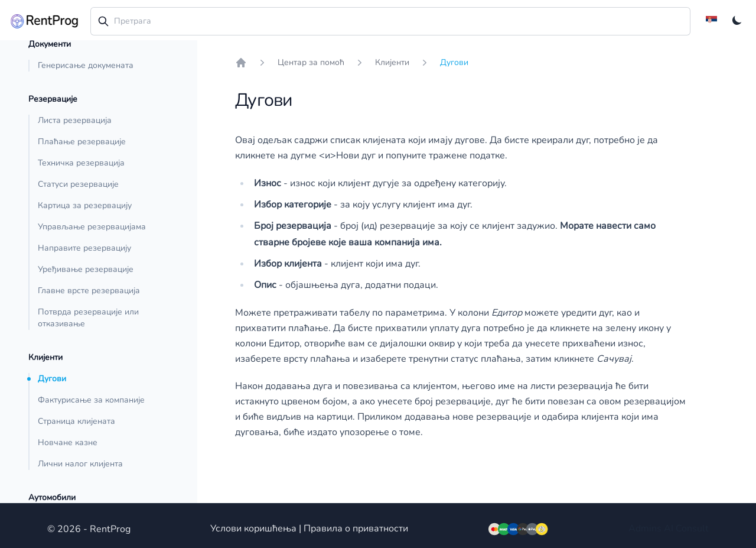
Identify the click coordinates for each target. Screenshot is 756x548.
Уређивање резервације (86, 269)
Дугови (52, 379)
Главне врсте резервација (89, 291)
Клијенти (392, 62)
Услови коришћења (253, 528)
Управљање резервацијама (92, 227)
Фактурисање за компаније (91, 400)
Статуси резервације (78, 184)
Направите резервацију (84, 248)
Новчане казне (68, 442)
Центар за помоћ (311, 62)
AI (669, 528)
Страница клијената (76, 421)
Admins (645, 528)
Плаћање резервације (82, 142)
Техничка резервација (81, 163)
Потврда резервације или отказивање (88, 318)
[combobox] (391, 21)
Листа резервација (75, 120)
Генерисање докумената (86, 65)
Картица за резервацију (85, 205)
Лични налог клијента (80, 464)
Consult (692, 528)
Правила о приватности (356, 528)
